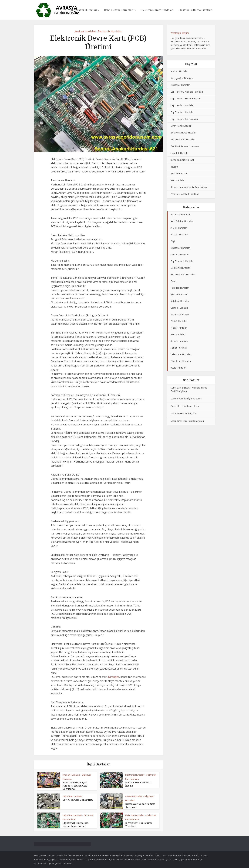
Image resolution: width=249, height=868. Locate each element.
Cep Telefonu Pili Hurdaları (184, 119)
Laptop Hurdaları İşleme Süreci (186, 399)
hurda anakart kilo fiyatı (183, 160)
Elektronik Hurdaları (110, 31)
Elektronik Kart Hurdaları (157, 10)
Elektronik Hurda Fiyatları (196, 10)
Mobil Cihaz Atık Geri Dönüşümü (187, 421)
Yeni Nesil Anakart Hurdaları (185, 194)
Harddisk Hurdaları (180, 153)
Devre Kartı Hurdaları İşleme (185, 406)
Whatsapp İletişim (180, 33)
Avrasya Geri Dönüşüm (182, 78)
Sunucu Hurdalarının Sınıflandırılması (189, 187)
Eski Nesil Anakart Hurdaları (185, 146)
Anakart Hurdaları (85, 31)
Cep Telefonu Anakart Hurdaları (187, 92)
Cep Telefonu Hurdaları (119, 10)
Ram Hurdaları (178, 180)
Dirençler (114, 677)
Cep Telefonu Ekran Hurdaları (186, 99)
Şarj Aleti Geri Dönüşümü (78, 800)
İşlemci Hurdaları (179, 173)
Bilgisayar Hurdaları (84, 10)
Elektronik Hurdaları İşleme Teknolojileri (75, 824)
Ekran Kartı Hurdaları (181, 126)
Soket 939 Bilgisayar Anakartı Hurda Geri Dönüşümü (75, 786)
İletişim (174, 167)
